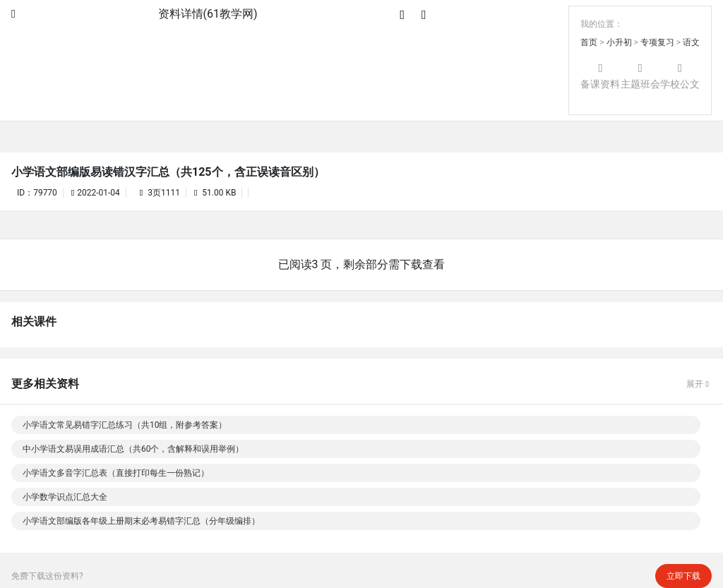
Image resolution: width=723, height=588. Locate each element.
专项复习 (657, 42)
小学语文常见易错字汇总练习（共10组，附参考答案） (125, 425)
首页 (589, 42)
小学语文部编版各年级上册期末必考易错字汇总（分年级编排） (141, 521)
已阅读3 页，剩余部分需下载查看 (362, 264)
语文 (691, 42)
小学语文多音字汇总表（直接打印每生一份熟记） (116, 473)
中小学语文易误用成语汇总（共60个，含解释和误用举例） (133, 449)
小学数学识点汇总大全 (65, 497)
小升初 (619, 42)
